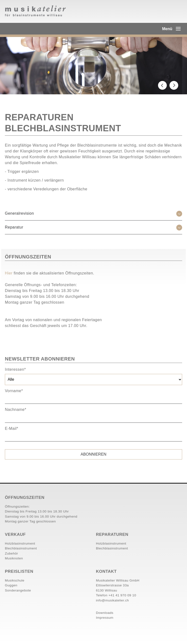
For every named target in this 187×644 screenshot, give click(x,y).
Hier (9, 273)
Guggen (11, 585)
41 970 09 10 (126, 595)
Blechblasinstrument (21, 548)
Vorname (14, 391)
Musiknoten (14, 558)
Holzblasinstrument (20, 543)
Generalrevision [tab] (19, 213)
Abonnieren (93, 454)
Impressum (105, 618)
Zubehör (11, 553)
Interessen (15, 369)
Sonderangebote (18, 590)
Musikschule (15, 580)
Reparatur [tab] (14, 227)
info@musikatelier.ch (112, 600)
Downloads (105, 613)
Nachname (16, 410)
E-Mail (12, 428)
